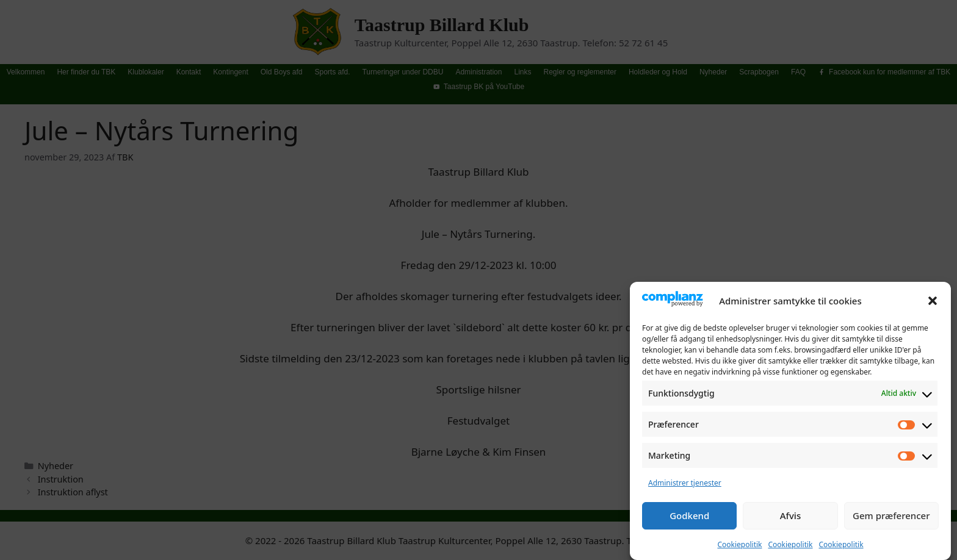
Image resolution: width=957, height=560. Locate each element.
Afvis (790, 519)
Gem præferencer (891, 519)
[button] (933, 304)
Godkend (689, 519)
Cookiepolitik (739, 548)
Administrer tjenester (685, 486)
